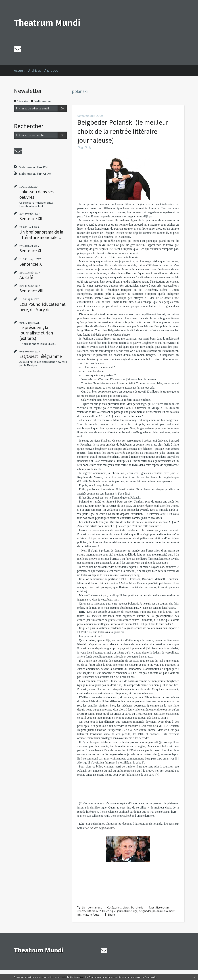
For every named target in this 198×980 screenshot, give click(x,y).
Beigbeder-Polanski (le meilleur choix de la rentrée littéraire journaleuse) (123, 131)
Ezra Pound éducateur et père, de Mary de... (42, 307)
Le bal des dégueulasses (100, 828)
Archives (35, 70)
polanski (158, 911)
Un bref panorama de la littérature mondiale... (41, 235)
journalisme (124, 911)
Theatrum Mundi (47, 23)
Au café (26, 277)
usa (97, 914)
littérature (163, 907)
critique (111, 911)
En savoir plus (151, 977)
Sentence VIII (31, 291)
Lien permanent (90, 907)
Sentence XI (30, 251)
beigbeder (145, 911)
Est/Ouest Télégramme (41, 356)
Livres (126, 907)
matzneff (88, 914)
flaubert (169, 911)
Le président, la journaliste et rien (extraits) (36, 333)
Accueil (19, 70)
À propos (51, 70)
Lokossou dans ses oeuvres (37, 194)
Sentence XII (31, 219)
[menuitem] (21, 70)
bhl (79, 914)
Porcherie (137, 907)
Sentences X (31, 264)
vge (135, 911)
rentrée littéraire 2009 (91, 911)
